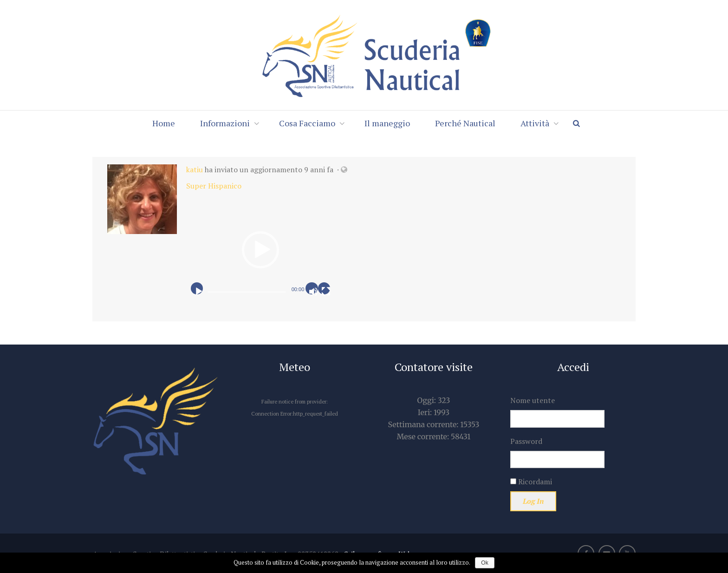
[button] (260, 250)
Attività (535, 123)
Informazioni (225, 123)
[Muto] (313, 292)
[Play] (199, 292)
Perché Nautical (465, 123)
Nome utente (533, 400)
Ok (484, 563)
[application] (260, 250)
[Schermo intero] (326, 292)
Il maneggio (387, 123)
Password (526, 441)
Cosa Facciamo (307, 123)
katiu (195, 169)
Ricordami (531, 482)
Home (164, 123)
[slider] (246, 292)
